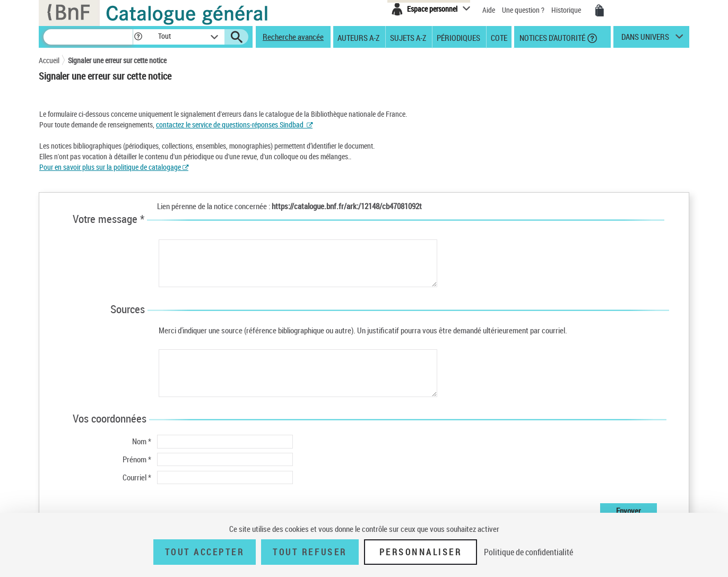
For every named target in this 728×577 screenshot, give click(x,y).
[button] (138, 37)
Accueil (49, 60)
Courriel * (137, 477)
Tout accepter (205, 552)
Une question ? (523, 10)
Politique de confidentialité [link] (528, 552)
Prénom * (137, 459)
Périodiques (458, 37)
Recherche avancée (293, 37)
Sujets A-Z (408, 37)
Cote (499, 37)
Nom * (142, 441)
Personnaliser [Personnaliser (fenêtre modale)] (421, 552)
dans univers (645, 39)
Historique (567, 10)
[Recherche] (88, 37)
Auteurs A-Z (358, 37)
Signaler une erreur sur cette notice (117, 60)
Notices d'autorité (552, 37)
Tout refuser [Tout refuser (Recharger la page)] (310, 552)
